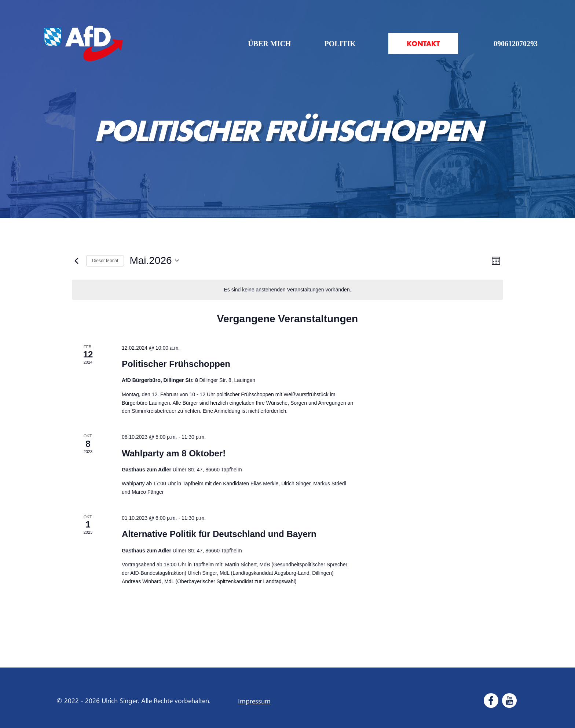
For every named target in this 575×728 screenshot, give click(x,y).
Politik (340, 44)
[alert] (287, 290)
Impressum (254, 701)
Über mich (269, 44)
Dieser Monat (105, 261)
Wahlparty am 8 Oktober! (174, 453)
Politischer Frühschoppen (176, 364)
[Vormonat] (76, 261)
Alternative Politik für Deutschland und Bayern (219, 534)
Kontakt (423, 44)
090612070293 (516, 44)
